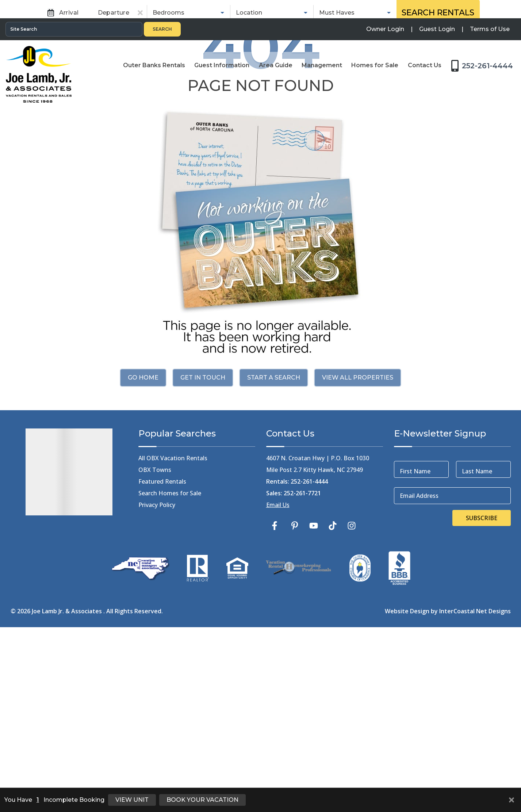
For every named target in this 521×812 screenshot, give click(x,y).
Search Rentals (438, 144)
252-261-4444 (309, 657)
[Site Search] (74, 11)
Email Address (419, 672)
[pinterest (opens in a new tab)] (295, 702)
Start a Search (274, 554)
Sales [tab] (304, 119)
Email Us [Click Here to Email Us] (278, 681)
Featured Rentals (162, 657)
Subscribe (482, 694)
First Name (415, 647)
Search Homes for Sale (170, 669)
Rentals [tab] (223, 119)
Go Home (143, 554)
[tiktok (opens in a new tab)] (333, 702)
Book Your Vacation (202, 800)
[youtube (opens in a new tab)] (314, 702)
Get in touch (203, 554)
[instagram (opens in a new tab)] (352, 702)
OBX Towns (155, 646)
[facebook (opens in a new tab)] (276, 702)
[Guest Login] (437, 11)
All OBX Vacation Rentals (173, 634)
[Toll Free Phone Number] (484, 47)
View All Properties (358, 554)
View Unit (132, 800)
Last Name (477, 647)
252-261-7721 (302, 669)
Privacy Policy (157, 681)
